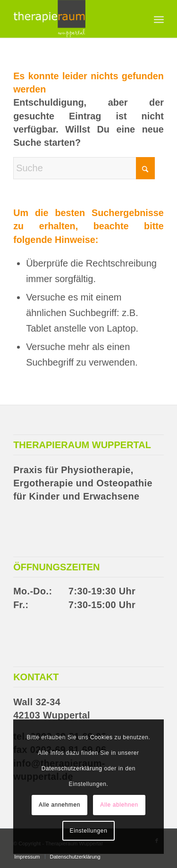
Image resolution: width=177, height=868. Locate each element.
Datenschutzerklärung (72, 768)
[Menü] (159, 19)
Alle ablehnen (119, 805)
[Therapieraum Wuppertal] (73, 19)
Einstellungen (89, 831)
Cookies (101, 737)
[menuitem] (159, 19)
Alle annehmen (59, 805)
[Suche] (84, 168)
